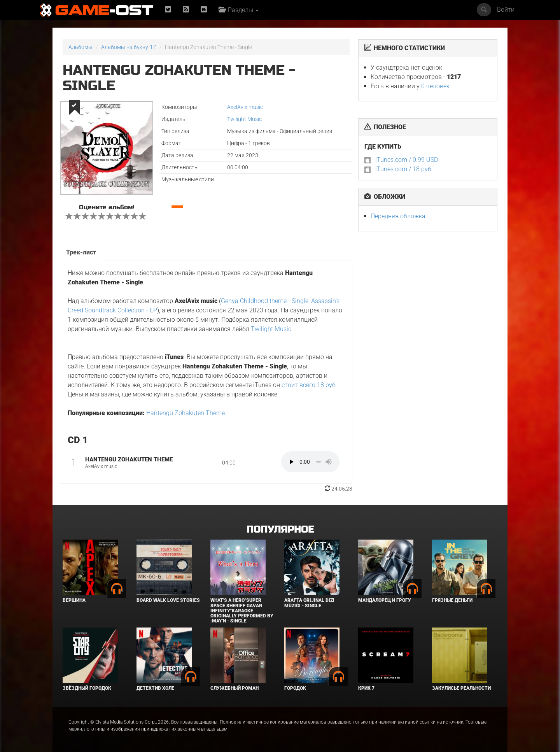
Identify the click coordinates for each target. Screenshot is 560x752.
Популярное (280, 530)
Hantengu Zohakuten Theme (185, 413)
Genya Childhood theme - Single (265, 301)
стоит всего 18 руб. (309, 385)
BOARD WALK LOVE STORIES (168, 600)
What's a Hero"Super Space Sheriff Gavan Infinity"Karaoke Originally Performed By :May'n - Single (242, 611)
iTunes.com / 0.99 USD (407, 160)
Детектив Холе (155, 688)
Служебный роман (234, 688)
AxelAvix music (245, 107)
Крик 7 (366, 688)
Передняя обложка (398, 216)
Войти (506, 10)
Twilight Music (244, 119)
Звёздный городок (87, 688)
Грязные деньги (452, 600)
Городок (295, 688)
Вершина (74, 600)
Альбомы (80, 47)
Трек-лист (81, 252)
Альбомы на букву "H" (129, 47)
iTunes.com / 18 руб (403, 169)
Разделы (239, 10)
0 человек (435, 86)
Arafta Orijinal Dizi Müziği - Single (309, 603)
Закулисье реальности (461, 688)
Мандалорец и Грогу (385, 600)
